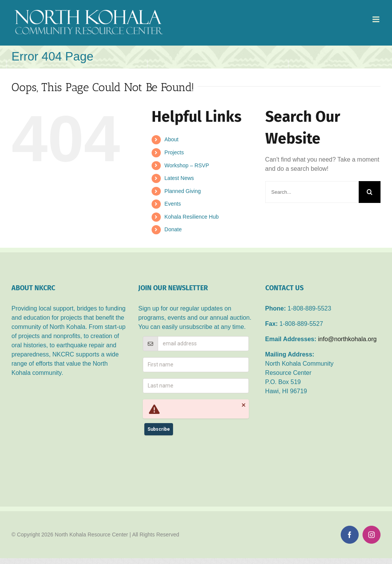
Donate (173, 229)
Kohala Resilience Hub (192, 217)
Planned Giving (183, 191)
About (172, 139)
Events (173, 204)
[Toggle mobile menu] (376, 19)
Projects (174, 152)
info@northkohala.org (347, 339)
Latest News (179, 178)
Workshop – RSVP (187, 165)
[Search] (370, 192)
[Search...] (312, 192)
